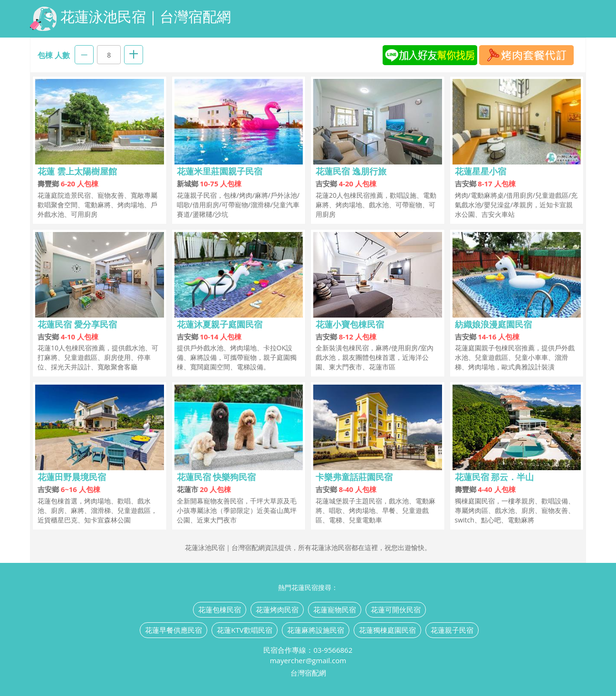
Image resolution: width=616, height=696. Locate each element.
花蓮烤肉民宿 (277, 609)
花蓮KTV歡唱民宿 (244, 630)
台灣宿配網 (308, 673)
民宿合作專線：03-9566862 (308, 650)
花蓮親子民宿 (452, 630)
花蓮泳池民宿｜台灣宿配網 (130, 19)
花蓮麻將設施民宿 (316, 630)
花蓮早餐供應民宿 (173, 630)
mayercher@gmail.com (308, 660)
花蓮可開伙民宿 (396, 609)
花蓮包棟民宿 (220, 609)
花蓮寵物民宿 (335, 609)
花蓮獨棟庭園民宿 (387, 630)
